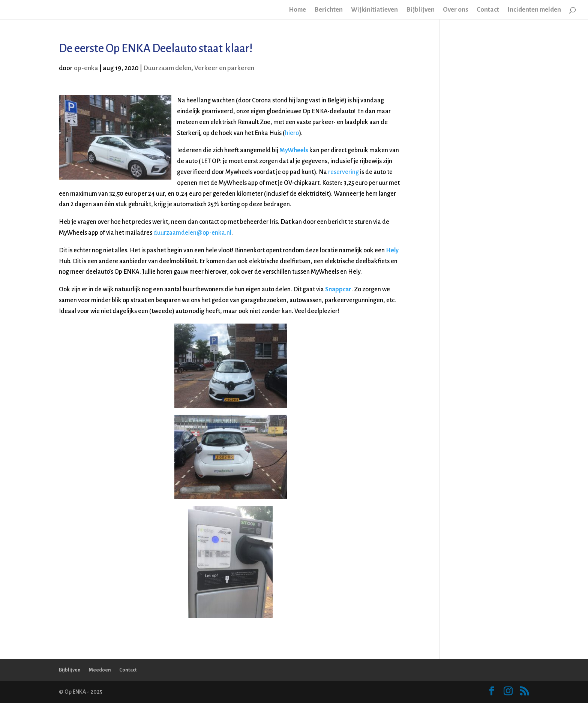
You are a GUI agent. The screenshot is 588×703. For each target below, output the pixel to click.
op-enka (86, 68)
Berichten (328, 10)
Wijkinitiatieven (374, 10)
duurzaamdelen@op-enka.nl (192, 233)
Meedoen (100, 670)
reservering (343, 172)
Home (297, 10)
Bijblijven (420, 10)
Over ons (456, 10)
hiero (292, 133)
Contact (488, 10)
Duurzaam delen (167, 68)
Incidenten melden (534, 10)
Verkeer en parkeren (224, 68)
